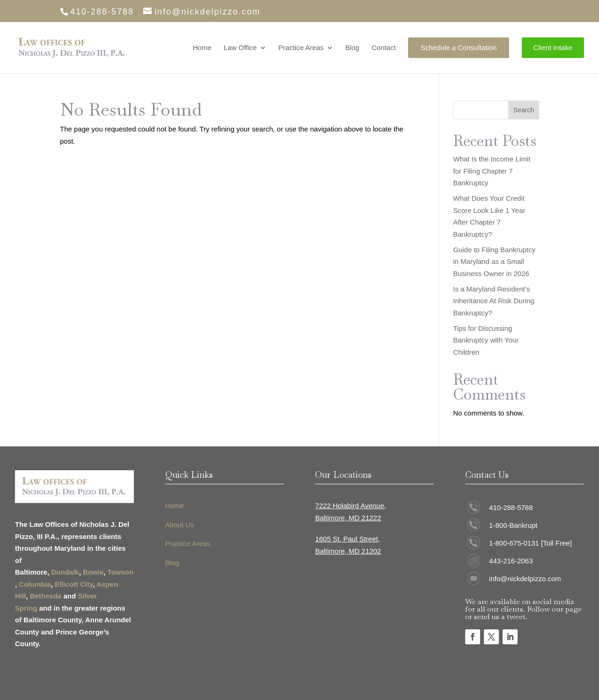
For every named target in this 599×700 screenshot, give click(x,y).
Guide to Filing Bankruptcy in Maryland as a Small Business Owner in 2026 (494, 262)
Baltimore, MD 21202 (348, 551)
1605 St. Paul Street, (347, 539)
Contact (384, 48)
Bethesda (46, 596)
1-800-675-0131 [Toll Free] (530, 543)
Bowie (93, 572)
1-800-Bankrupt (513, 525)
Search (524, 110)
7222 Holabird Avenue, (351, 506)
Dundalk (65, 572)
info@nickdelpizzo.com (525, 579)
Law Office (240, 48)
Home (202, 48)
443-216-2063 (511, 561)
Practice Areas (301, 48)
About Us (180, 525)
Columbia (35, 584)
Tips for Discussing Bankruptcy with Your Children (486, 340)
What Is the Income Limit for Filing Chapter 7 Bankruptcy (492, 171)
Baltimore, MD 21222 (348, 518)
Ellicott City (74, 584)
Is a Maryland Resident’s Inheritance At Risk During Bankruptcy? (493, 301)
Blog (352, 48)
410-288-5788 (511, 507)
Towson (121, 572)
